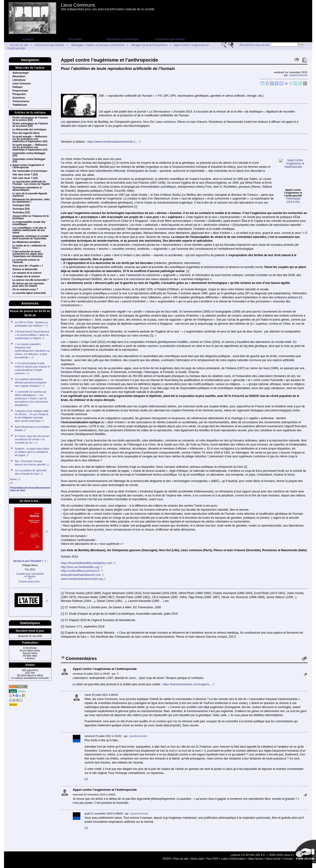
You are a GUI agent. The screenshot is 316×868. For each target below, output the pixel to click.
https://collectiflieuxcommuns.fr (80, 567)
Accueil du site (19, 45)
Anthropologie (21, 73)
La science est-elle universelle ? (31, 280)
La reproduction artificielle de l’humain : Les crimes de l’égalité (31, 183)
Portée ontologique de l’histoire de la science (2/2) (30, 119)
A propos (28, 39)
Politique (18, 87)
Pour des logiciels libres (26, 133)
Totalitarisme (20, 105)
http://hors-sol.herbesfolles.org (80, 563)
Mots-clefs (197, 855)
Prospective (19, 94)
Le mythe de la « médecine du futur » (29, 247)
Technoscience (21, 101)
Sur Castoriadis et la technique (30, 171)
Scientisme (19, 98)
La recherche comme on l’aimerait (26, 261)
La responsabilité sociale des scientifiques (29, 223)
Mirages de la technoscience (149, 45)
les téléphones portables (26, 242)
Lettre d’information (233, 855)
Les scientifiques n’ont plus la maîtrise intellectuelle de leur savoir (30, 230)
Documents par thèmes (170, 39)
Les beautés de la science (27, 273)
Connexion (290, 855)
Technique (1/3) (21, 213)
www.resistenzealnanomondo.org (82, 575)
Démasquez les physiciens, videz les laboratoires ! (31, 201)
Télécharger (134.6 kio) (293, 175)
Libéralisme (19, 80)
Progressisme (20, 91)
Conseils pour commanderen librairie (30, 575)
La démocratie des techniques (30, 130)
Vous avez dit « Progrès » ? (28, 266)
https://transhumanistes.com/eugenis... (187, 680)
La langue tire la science (26, 277)
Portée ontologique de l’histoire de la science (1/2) (30, 125)
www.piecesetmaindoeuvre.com (81, 571)
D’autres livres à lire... (30, 582)
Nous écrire (273, 855)
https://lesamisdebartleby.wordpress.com (87, 559)
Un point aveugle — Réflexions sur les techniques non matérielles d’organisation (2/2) (30, 139)
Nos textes (75, 39)
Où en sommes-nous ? (25, 290)
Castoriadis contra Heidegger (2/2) (29, 155)
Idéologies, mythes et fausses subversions (98, 45)
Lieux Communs (78, 5)
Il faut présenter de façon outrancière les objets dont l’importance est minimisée (28, 254)
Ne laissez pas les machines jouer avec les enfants (28, 285)
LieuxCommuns (298, 75)
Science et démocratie (25, 269)
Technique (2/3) (21, 209)
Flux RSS (213, 855)
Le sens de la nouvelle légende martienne (30, 195)
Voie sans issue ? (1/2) (25, 178)
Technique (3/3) (21, 205)
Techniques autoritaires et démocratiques (27, 189)
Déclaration (19, 77)
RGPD (167, 855)
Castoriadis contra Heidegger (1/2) (29, 160)
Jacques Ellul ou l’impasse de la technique (31, 217)
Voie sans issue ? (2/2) (25, 175)
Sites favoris (256, 855)
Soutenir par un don (304, 851)
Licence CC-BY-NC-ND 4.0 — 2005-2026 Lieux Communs (267, 851)
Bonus (14, 479)
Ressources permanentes (123, 39)
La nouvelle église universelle (29, 293)
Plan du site (181, 855)
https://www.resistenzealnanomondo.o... (112, 142)
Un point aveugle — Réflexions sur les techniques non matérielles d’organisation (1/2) (30, 147)
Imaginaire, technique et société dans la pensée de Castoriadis (31, 237)
